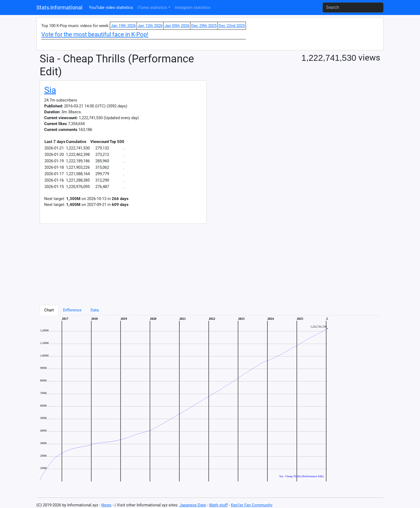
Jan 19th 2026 (123, 26)
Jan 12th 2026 (150, 26)
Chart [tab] (49, 310)
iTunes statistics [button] (152, 7)
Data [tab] (95, 310)
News (106, 505)
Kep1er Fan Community (252, 505)
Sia (50, 90)
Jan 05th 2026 (177, 26)
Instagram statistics (193, 7)
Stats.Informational (59, 7)
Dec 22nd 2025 (232, 26)
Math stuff (218, 505)
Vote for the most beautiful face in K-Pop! (95, 34)
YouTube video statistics (111, 7)
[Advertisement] (200, 261)
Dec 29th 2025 (204, 26)
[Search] (353, 7)
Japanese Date (193, 505)
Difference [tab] (72, 310)
